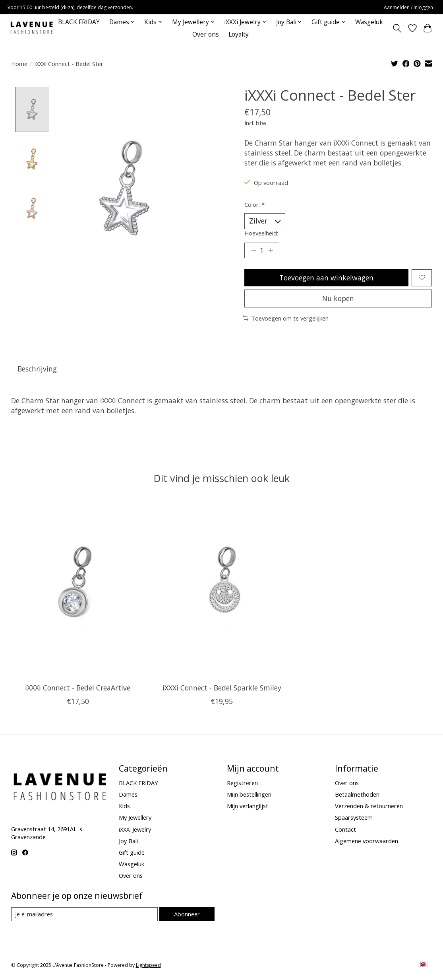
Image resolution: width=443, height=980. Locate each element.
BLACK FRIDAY (79, 22)
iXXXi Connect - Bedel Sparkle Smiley (222, 688)
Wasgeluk (369, 22)
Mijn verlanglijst (248, 806)
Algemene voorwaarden (367, 841)
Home (19, 64)
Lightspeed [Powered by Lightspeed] (148, 965)
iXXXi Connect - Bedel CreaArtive (78, 688)
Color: (254, 204)
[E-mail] (84, 914)
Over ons (206, 34)
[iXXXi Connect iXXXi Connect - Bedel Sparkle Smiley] (222, 589)
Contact (345, 829)
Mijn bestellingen (249, 794)
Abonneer (187, 914)
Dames (128, 794)
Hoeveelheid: (261, 233)
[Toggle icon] (397, 28)
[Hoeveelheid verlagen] (253, 250)
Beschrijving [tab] (37, 369)
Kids (124, 806)
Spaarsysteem (354, 817)
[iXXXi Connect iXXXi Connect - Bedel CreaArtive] (78, 589)
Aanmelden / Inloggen (408, 7)
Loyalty (239, 34)
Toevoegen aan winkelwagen (326, 278)
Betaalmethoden (357, 794)
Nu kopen (338, 298)
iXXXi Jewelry (135, 829)
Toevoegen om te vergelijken (286, 318)
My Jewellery (135, 817)
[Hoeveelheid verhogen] (271, 250)
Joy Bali (128, 841)
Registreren (242, 783)
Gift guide (132, 852)
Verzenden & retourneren (369, 806)
